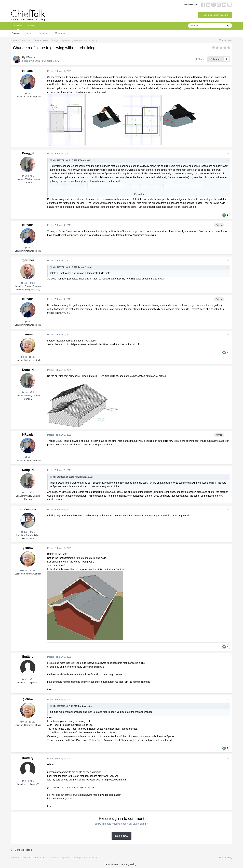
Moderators (61, 33)
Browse (18, 27)
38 (32, 283)
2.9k (25, 283)
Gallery (29, 33)
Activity (31, 26)
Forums (16, 33)
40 (28, 93)
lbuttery (28, 657)
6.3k (24, 357)
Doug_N (28, 153)
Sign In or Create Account (215, 15)
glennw (28, 334)
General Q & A (51, 61)
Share (199, 59)
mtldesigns (28, 509)
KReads (30, 57)
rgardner (28, 260)
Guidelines (44, 33)
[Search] (206, 26)
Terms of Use (111, 864)
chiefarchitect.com (189, 5)
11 (32, 532)
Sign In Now (121, 836)
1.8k (25, 176)
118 (32, 357)
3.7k (25, 679)
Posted (59, 71)
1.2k (25, 532)
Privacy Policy (129, 864)
